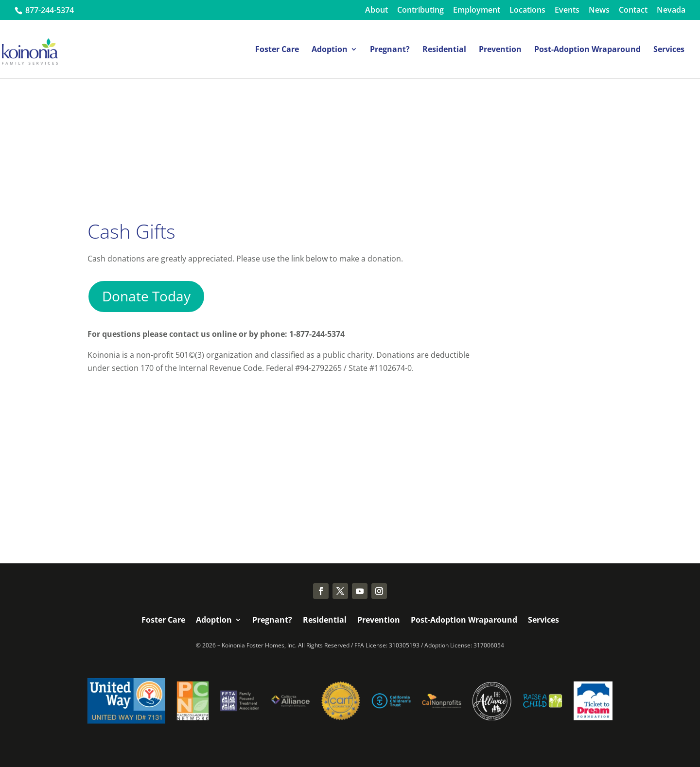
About (376, 10)
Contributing (420, 10)
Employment (477, 10)
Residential (444, 50)
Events (567, 10)
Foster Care (277, 50)
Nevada (671, 10)
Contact (633, 10)
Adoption (330, 50)
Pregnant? (390, 50)
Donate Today (146, 296)
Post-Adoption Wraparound (587, 50)
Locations (527, 10)
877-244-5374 (49, 10)
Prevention (500, 50)
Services (669, 50)
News (599, 10)
